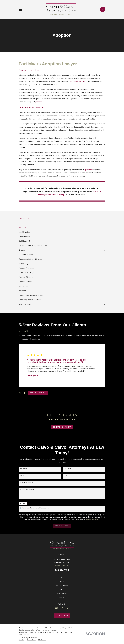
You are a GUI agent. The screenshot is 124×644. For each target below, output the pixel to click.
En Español (62, 597)
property (39, 102)
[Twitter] (68, 608)
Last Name (67, 468)
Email (66, 475)
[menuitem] (62, 227)
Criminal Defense (62, 585)
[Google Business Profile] (56, 608)
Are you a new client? (27, 482)
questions (89, 170)
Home (62, 581)
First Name (23, 468)
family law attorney (78, 81)
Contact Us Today (62, 427)
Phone (22, 475)
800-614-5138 (62, 570)
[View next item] (25, 393)
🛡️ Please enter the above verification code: (34, 508)
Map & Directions (62, 566)
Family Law (62, 593)
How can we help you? (27, 489)
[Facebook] (62, 608)
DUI (62, 589)
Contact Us (62, 616)
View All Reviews (38, 393)
